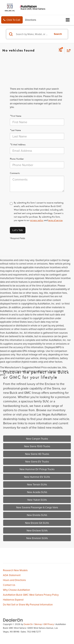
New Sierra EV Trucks (37, 462)
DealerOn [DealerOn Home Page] (28, 624)
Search (58, 34)
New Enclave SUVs (37, 530)
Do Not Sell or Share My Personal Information (28, 604)
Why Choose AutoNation (16, 590)
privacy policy (37, 220)
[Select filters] (60, 50)
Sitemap (38, 624)
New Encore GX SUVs (37, 523)
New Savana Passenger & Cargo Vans (37, 507)
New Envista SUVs (37, 515)
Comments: (15, 173)
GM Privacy (49, 624)
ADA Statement (12, 575)
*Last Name (15, 130)
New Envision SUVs (37, 538)
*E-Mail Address (18, 145)
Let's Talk (18, 230)
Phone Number (17, 159)
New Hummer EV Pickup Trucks (37, 469)
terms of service (55, 220)
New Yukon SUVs (37, 500)
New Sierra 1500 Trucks (37, 446)
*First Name (16, 116)
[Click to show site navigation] (68, 20)
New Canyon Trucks (37, 439)
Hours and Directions (14, 580)
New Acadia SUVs (37, 492)
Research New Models (15, 570)
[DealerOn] (13, 620)
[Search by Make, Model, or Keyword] (33, 34)
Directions (31, 20)
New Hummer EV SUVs (37, 477)
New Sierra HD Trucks (37, 454)
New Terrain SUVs (37, 484)
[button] (12, 20)
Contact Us (9, 585)
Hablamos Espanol (13, 600)
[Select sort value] (68, 50)
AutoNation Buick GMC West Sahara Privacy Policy (31, 595)
